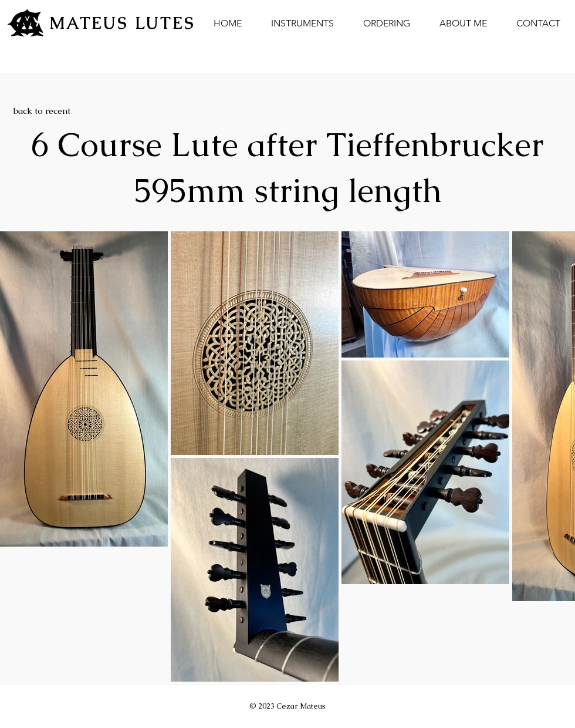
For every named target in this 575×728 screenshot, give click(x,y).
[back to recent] (42, 110)
